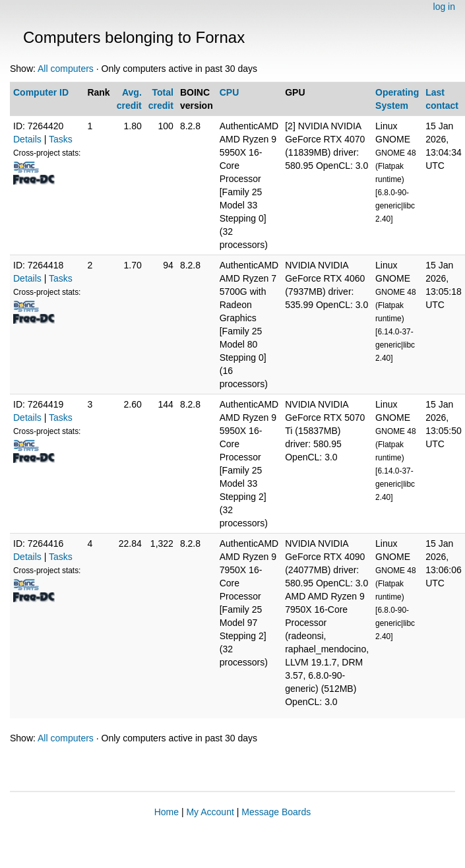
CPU (230, 92)
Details (27, 139)
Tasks (61, 139)
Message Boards (276, 812)
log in (444, 7)
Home (167, 812)
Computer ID (41, 92)
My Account (210, 812)
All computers (66, 69)
